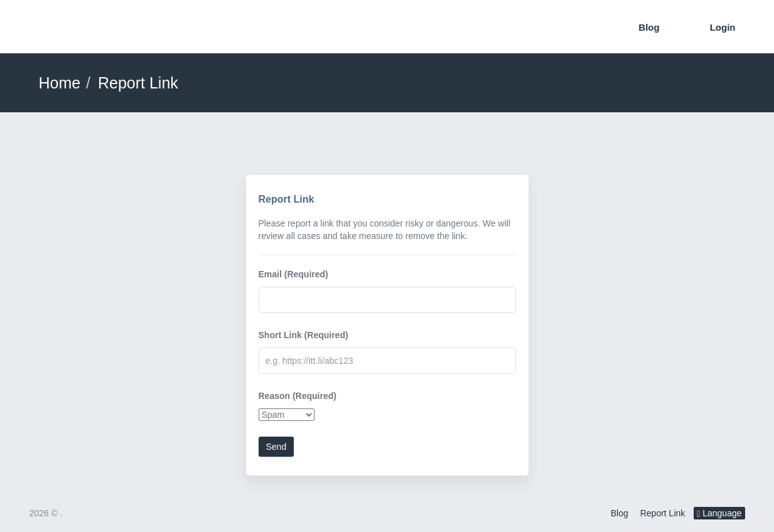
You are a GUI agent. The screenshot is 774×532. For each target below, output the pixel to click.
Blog (649, 27)
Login (723, 27)
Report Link (663, 513)
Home (60, 83)
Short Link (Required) (304, 335)
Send (277, 447)
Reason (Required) (298, 396)
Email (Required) (293, 274)
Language (719, 513)
